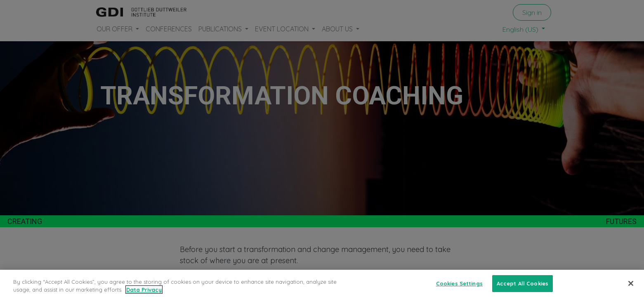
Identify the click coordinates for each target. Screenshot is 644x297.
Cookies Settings (459, 288)
